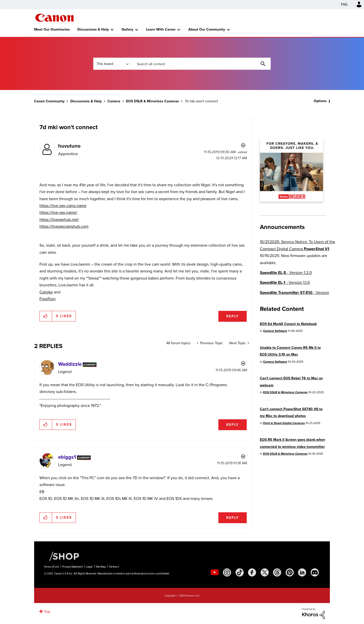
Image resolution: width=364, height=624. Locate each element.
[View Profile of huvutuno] (69, 146)
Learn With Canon (161, 29)
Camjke (46, 292)
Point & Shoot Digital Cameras (284, 423)
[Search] (201, 64)
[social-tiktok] (240, 572)
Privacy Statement (72, 567)
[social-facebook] (252, 572)
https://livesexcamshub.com (64, 226)
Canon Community (54, 18)
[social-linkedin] (302, 572)
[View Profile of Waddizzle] (70, 364)
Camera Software (275, 331)
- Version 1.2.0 (286, 273)
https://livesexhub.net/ (59, 219)
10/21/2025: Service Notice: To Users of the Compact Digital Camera (298, 245)
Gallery (127, 29)
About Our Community (207, 29)
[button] (46, 316)
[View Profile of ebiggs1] (67, 457)
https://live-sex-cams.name (63, 206)
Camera (114, 101)
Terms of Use (51, 567)
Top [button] (47, 611)
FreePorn (48, 299)
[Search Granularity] (112, 64)
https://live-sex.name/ (58, 212)
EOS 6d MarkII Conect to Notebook (288, 324)
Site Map (101, 567)
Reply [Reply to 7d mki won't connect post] (233, 316)
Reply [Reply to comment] (233, 425)
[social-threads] (277, 572)
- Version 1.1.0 (285, 282)
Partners (114, 567)
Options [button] (320, 101)
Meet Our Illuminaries (52, 29)
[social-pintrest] (290, 572)
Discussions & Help (93, 29)
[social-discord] (315, 572)
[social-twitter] (265, 572)
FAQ (344, 4)
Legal (89, 567)
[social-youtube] (215, 572)
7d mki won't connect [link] (201, 101)
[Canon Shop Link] (62, 556)
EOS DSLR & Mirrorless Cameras (153, 101)
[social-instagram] (227, 572)
